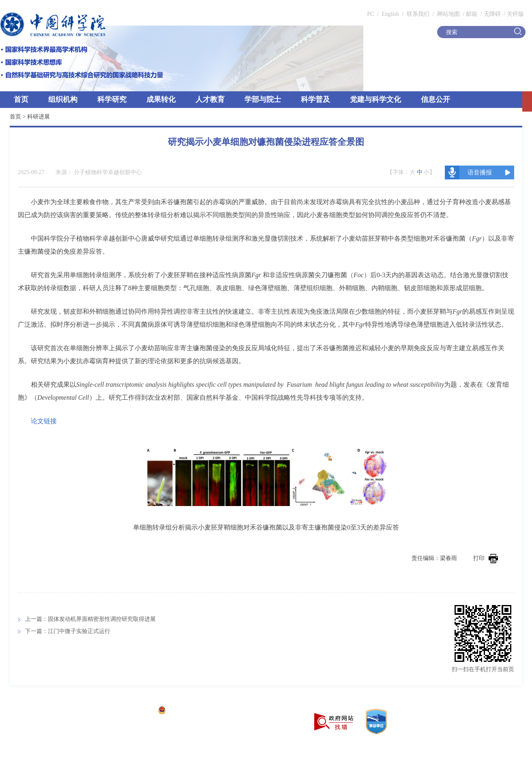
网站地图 (448, 14)
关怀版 (515, 14)
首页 (21, 99)
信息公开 (435, 99)
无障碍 (492, 14)
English (390, 14)
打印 (486, 558)
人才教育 (210, 99)
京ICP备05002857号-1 (126, 711)
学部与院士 (263, 99)
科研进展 (39, 117)
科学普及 (315, 99)
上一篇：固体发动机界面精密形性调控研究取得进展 (90, 619)
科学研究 (112, 99)
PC (370, 14)
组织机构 (63, 99)
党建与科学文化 (375, 99)
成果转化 (161, 99)
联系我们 (418, 14)
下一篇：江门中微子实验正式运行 (68, 631)
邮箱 (472, 14)
